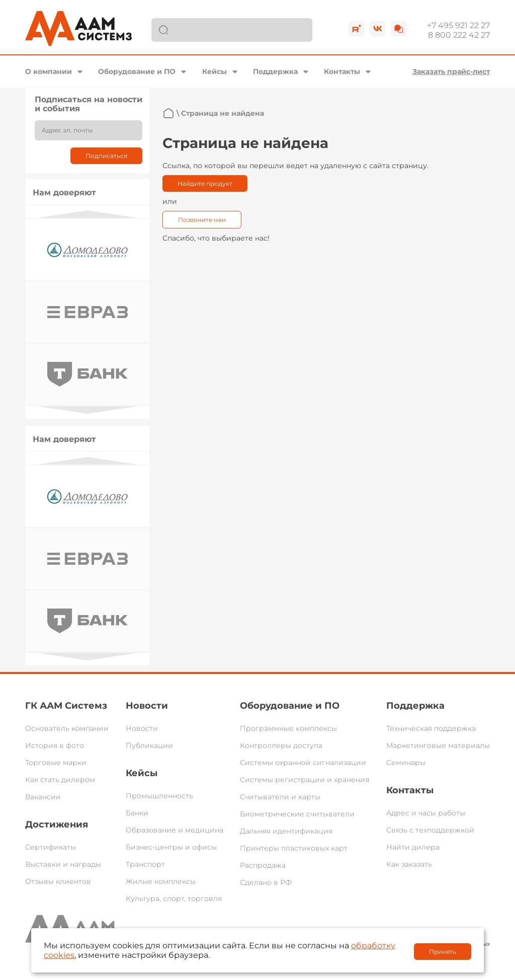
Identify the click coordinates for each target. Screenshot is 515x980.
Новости (147, 706)
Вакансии (43, 797)
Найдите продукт (205, 183)
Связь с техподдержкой (430, 830)
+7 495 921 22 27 (458, 25)
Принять (443, 952)
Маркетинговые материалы (438, 745)
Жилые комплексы (161, 881)
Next (88, 410)
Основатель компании (67, 728)
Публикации (149, 745)
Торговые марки (56, 763)
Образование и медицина (175, 830)
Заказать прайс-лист (451, 71)
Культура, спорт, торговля (174, 898)
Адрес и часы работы (426, 813)
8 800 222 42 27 (459, 35)
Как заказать (409, 864)
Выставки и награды (63, 864)
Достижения (57, 824)
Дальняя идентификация (286, 831)
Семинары (406, 763)
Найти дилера (413, 847)
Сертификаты (51, 847)
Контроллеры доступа (281, 745)
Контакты (342, 71)
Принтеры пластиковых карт (294, 848)
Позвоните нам (202, 220)
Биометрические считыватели (297, 814)
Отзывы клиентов (58, 881)
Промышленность (159, 796)
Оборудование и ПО (137, 71)
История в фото (55, 745)
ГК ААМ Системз (66, 706)
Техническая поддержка (431, 728)
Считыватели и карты (280, 797)
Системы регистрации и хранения (305, 780)
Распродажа (263, 865)
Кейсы (214, 71)
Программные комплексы (288, 728)
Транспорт (145, 864)
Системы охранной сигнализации (303, 763)
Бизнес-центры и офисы (171, 847)
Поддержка (275, 71)
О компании (49, 71)
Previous (88, 214)
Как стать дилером (60, 780)
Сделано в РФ (266, 882)
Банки (137, 813)
